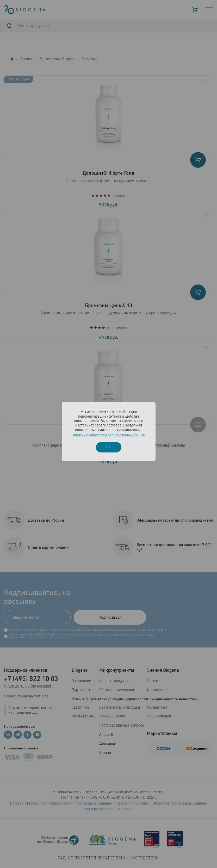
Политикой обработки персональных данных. (109, 435)
